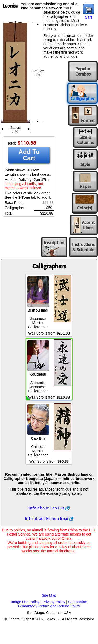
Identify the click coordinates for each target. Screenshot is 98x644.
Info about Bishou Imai (49, 518)
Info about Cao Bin (49, 508)
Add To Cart (29, 155)
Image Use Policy (25, 602)
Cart (88, 17)
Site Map (49, 595)
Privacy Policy (54, 602)
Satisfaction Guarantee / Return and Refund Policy (53, 604)
